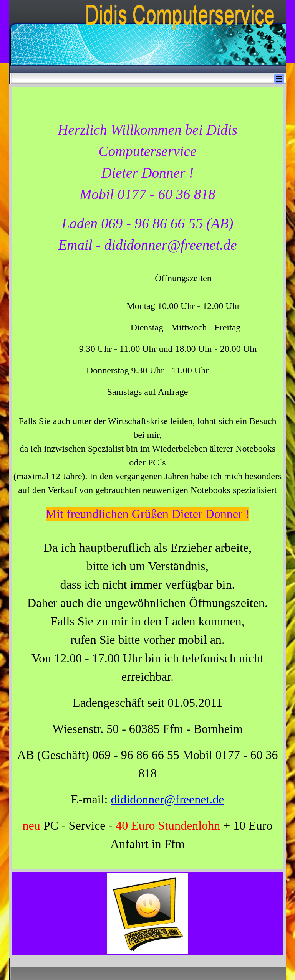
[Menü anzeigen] (279, 79)
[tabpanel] (147, 478)
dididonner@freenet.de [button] (167, 799)
